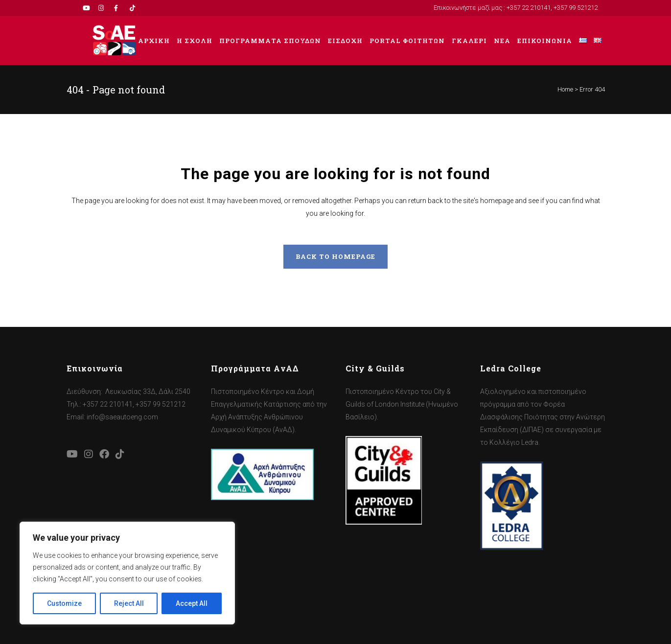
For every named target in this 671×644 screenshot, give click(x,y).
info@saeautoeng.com (122, 417)
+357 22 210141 (529, 8)
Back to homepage (335, 256)
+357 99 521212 (576, 8)
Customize (64, 603)
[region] (127, 573)
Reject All (129, 603)
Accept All (192, 603)
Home (565, 89)
